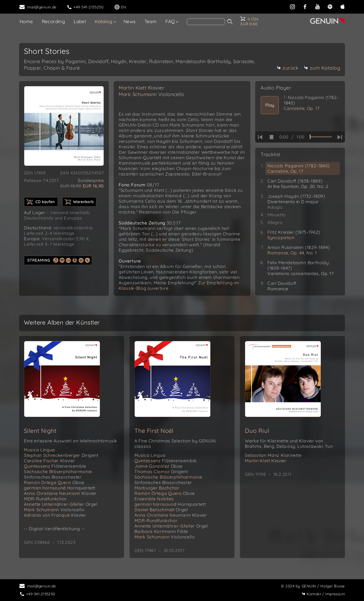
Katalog (104, 21)
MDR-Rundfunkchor (45, 499)
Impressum (323, 594)
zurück (288, 68)
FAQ (170, 21)
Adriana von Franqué (55, 515)
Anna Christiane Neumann (60, 493)
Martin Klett (141, 88)
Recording (54, 21)
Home (26, 21)
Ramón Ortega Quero (54, 482)
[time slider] (321, 137)
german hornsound (60, 488)
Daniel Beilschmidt (161, 510)
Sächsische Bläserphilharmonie (58, 474)
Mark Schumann (152, 94)
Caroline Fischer (50, 461)
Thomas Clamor (161, 471)
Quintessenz (55, 466)
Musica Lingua (39, 450)
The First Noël (154, 431)
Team (151, 21)
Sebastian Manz (273, 455)
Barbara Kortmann (161, 531)
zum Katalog (322, 68)
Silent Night (40, 431)
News (130, 21)
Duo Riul (257, 431)
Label (80, 21)
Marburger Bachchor (157, 488)
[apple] (343, 6)
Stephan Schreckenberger (61, 455)
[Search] (206, 22)
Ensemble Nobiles (154, 499)
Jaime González (158, 466)
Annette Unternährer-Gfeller (61, 504)
